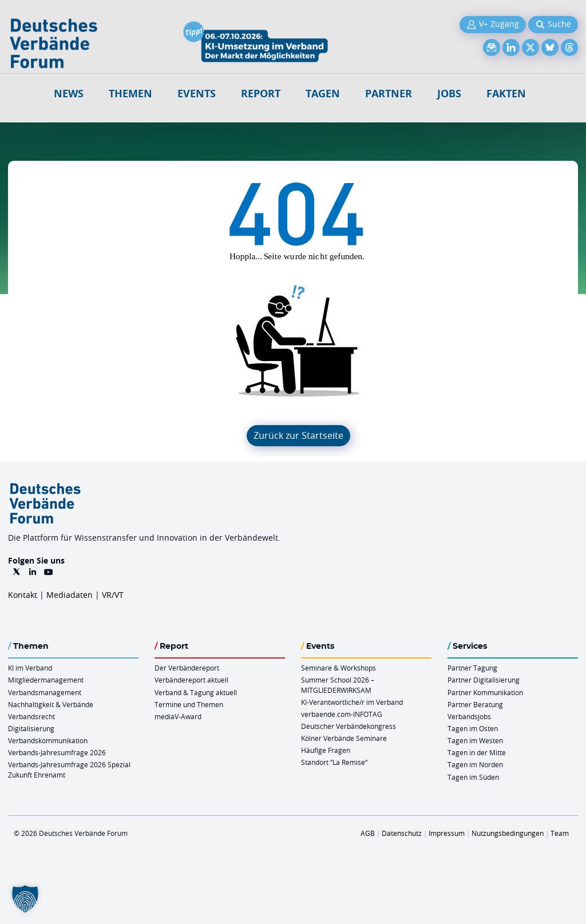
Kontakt (23, 595)
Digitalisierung (31, 728)
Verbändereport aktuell (191, 680)
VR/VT (113, 595)
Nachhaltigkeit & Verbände (51, 704)
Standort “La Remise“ (334, 762)
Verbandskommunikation (48, 740)
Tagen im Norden (475, 764)
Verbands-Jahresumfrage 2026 (57, 752)
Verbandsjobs (469, 716)
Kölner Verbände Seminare (344, 738)
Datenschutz (402, 833)
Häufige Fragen (326, 750)
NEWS (69, 94)
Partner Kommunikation (485, 692)
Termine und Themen (189, 704)
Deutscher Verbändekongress (349, 726)
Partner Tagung (472, 668)
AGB (368, 833)
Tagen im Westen (475, 740)
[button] (25, 899)
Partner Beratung (475, 704)
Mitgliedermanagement (46, 680)
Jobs (449, 94)
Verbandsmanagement (45, 692)
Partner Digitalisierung (484, 680)
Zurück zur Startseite (298, 435)
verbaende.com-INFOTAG (342, 714)
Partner (389, 94)
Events (197, 94)
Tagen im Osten (473, 728)
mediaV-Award (178, 716)
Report (261, 94)
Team (560, 833)
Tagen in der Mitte (477, 752)
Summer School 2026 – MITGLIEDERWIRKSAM (338, 685)
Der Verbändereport (187, 668)
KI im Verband (30, 668)
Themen (130, 94)
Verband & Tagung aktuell (196, 692)
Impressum (447, 833)
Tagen (323, 94)
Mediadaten (70, 595)
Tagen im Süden (473, 777)
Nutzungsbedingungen (508, 833)
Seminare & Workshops (338, 668)
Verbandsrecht (31, 716)
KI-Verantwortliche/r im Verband (352, 702)
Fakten (506, 94)
